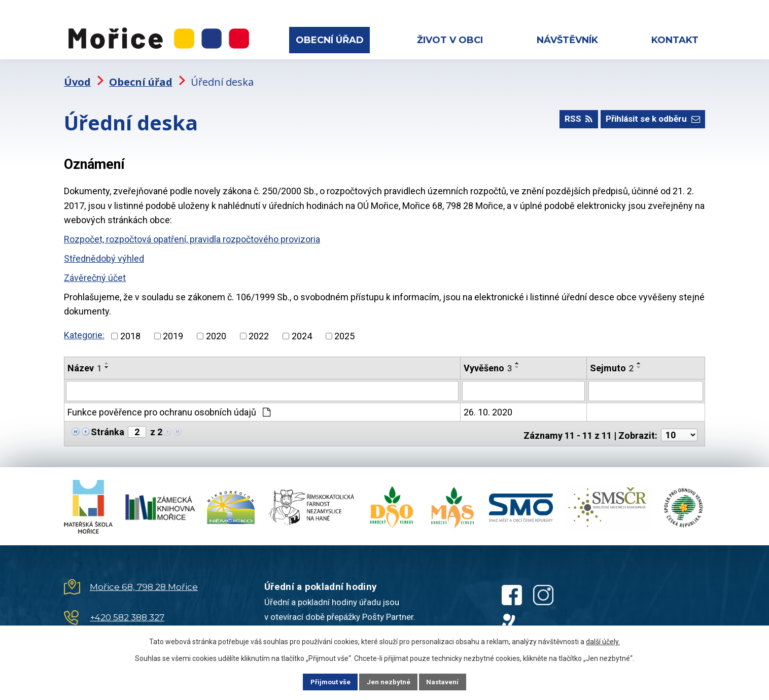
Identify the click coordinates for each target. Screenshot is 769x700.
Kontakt (675, 40)
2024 (302, 328)
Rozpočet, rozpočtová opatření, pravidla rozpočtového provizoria (192, 232)
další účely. (603, 641)
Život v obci (450, 40)
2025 (344, 328)
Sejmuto (612, 360)
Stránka (108, 423)
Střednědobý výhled (104, 251)
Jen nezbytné (389, 681)
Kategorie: (84, 327)
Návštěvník (567, 40)
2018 (130, 328)
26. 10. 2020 (488, 404)
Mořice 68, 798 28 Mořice (144, 576)
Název (84, 360)
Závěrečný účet (95, 270)
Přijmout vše (323, 681)
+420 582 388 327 (127, 606)
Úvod (77, 74)
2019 (173, 328)
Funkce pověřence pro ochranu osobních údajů (169, 404)
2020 (216, 328)
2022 (259, 328)
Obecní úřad (330, 40)
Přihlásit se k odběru (650, 114)
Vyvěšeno (488, 360)
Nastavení (450, 681)
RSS (570, 114)
